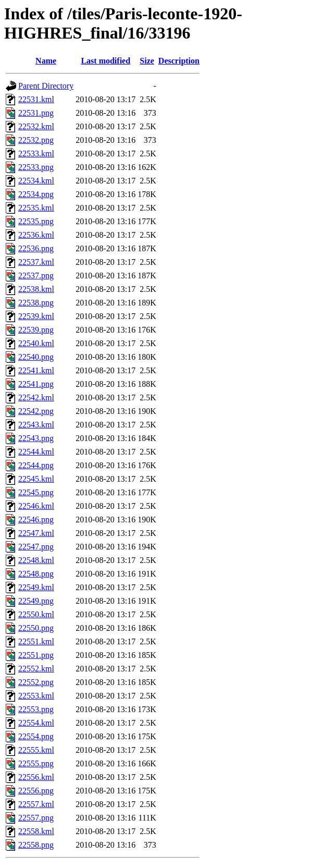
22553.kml (36, 696)
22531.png (36, 113)
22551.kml (36, 641)
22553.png (36, 709)
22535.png (36, 221)
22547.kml (36, 533)
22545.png (36, 492)
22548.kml (36, 560)
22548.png (36, 574)
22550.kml (36, 614)
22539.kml (36, 316)
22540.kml (36, 343)
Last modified (105, 61)
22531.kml (36, 99)
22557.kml (36, 804)
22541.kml (36, 370)
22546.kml (36, 506)
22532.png (36, 140)
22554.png (36, 736)
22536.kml (36, 235)
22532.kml (36, 126)
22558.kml (36, 831)
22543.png (36, 438)
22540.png (36, 357)
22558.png (36, 845)
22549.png (36, 601)
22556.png (36, 791)
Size (147, 61)
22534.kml (36, 181)
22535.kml (36, 208)
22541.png (36, 384)
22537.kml (36, 262)
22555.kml (36, 750)
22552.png (36, 682)
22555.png (36, 763)
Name (46, 61)
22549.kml (36, 587)
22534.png (36, 194)
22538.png (36, 303)
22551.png (36, 655)
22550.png (36, 628)
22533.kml (36, 154)
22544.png (36, 465)
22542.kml (36, 398)
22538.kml (36, 289)
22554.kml (36, 723)
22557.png (36, 818)
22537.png (36, 276)
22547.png (36, 547)
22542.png (36, 411)
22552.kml (36, 669)
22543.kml (36, 425)
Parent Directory (46, 86)
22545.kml (36, 479)
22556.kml (36, 777)
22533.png (36, 167)
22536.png (36, 248)
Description (179, 61)
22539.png (36, 330)
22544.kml (36, 452)
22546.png (36, 519)
